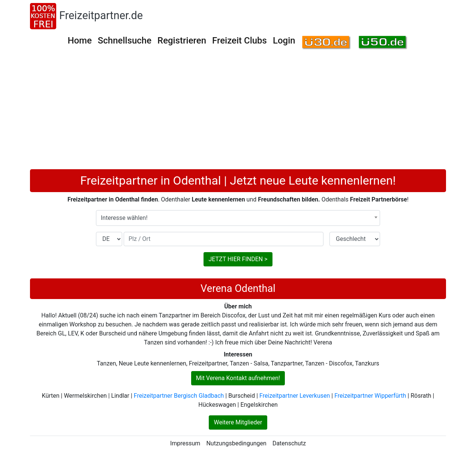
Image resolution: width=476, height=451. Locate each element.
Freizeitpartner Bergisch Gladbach (179, 396)
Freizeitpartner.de (101, 15)
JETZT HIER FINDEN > (238, 259)
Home (79, 41)
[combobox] (238, 218)
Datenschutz (289, 443)
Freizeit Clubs (239, 41)
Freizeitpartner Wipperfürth (370, 396)
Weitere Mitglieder (238, 422)
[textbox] (238, 218)
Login (284, 41)
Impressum (185, 443)
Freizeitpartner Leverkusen (295, 396)
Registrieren (182, 41)
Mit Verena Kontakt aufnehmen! (238, 378)
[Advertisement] (238, 113)
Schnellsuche (125, 41)
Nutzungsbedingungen (236, 443)
